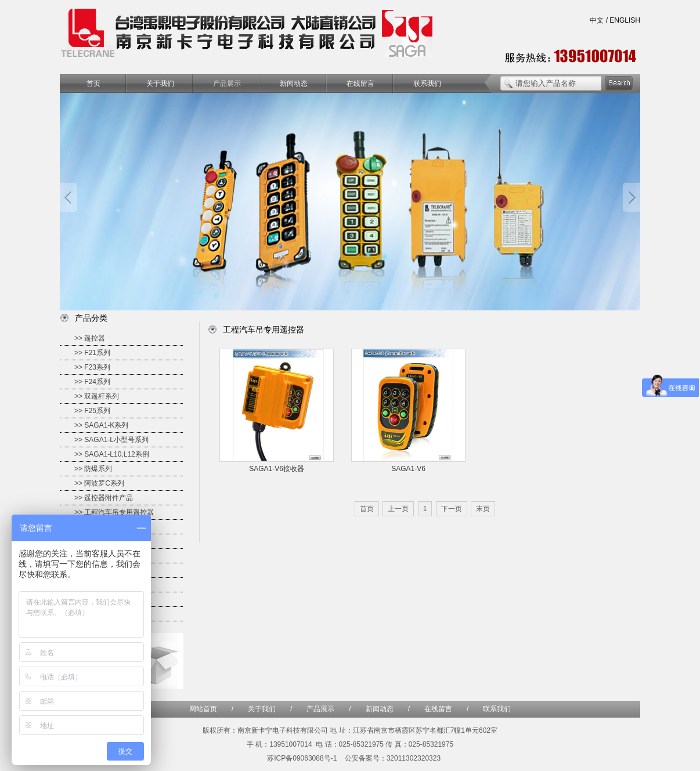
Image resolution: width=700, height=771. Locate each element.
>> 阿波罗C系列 (99, 483)
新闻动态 (294, 84)
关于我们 (160, 84)
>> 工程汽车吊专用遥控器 (114, 512)
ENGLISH (625, 20)
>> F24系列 (92, 382)
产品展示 (227, 84)
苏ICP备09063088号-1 (302, 758)
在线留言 (360, 84)
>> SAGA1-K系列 (101, 425)
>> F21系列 (92, 353)
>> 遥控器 (90, 338)
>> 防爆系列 (93, 469)
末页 (483, 509)
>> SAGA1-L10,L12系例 (112, 454)
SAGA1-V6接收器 (277, 469)
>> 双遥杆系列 (97, 396)
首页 (93, 84)
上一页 (398, 509)
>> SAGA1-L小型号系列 (111, 440)
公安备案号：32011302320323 (393, 758)
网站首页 (203, 709)
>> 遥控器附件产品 (104, 498)
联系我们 (427, 84)
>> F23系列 (92, 367)
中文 (597, 20)
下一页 (452, 509)
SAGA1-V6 (408, 469)
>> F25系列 (92, 411)
